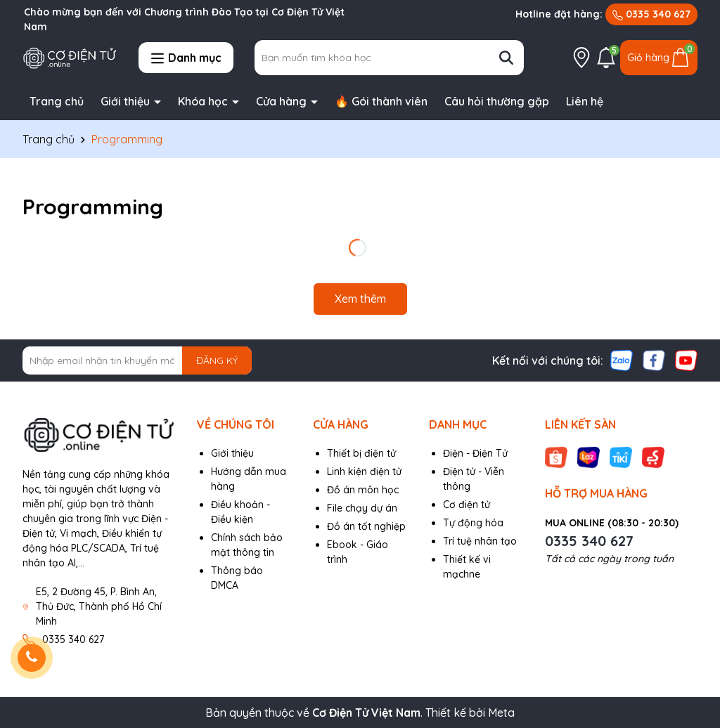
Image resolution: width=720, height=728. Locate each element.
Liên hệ (585, 101)
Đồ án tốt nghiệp (366, 526)
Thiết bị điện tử (361, 453)
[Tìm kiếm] (506, 58)
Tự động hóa (473, 523)
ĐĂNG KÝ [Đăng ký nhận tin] (217, 360)
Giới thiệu (127, 101)
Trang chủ (57, 101)
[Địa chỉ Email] (137, 360)
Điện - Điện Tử (475, 453)
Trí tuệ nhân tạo (480, 541)
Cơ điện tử (467, 505)
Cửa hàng (283, 101)
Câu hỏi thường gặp (497, 101)
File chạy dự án (362, 508)
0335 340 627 (651, 14)
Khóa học (204, 101)
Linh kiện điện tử (364, 472)
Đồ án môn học (363, 490)
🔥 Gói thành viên (381, 101)
